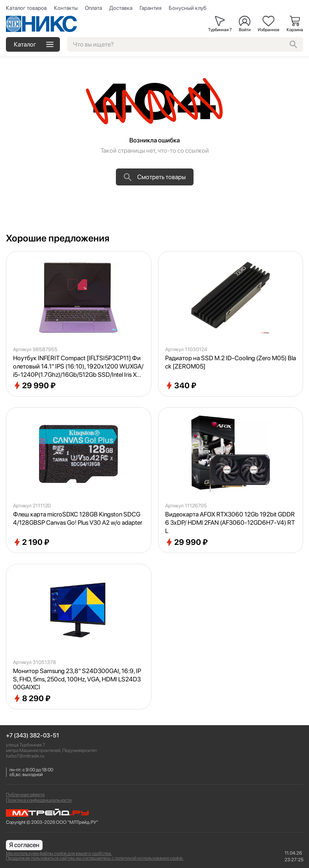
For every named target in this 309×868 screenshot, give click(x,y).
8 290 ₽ (32, 698)
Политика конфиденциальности (39, 800)
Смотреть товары (155, 177)
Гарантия (151, 8)
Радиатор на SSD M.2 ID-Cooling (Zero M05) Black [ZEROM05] (231, 362)
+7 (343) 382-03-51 (33, 736)
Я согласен (24, 845)
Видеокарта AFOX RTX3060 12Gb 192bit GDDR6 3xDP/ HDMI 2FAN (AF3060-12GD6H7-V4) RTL (230, 523)
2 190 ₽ (31, 542)
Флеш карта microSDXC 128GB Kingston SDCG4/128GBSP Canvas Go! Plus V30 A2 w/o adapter (78, 518)
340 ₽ (181, 385)
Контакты (66, 8)
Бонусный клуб (188, 8)
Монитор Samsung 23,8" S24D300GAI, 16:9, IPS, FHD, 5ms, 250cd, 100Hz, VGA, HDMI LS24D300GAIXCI (77, 679)
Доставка (121, 8)
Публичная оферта (25, 795)
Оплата (93, 8)
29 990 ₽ (34, 385)
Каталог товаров (26, 8)
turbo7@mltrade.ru (25, 756)
